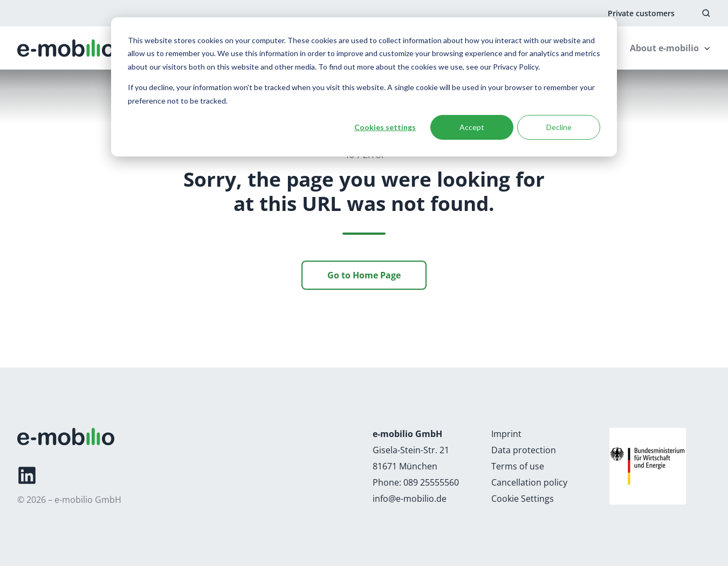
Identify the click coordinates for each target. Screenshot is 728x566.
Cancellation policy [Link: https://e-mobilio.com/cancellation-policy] (529, 482)
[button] (706, 13)
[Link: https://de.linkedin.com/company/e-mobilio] (27, 475)
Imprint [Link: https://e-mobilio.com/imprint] (506, 434)
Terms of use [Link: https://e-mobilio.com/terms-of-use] (518, 466)
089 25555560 (431, 482)
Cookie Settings (523, 499)
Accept (472, 127)
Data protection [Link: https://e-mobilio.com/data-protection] (524, 450)
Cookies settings (385, 127)
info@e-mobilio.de (410, 499)
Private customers (641, 13)
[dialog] (364, 87)
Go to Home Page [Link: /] (364, 275)
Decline (559, 127)
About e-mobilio (664, 48)
